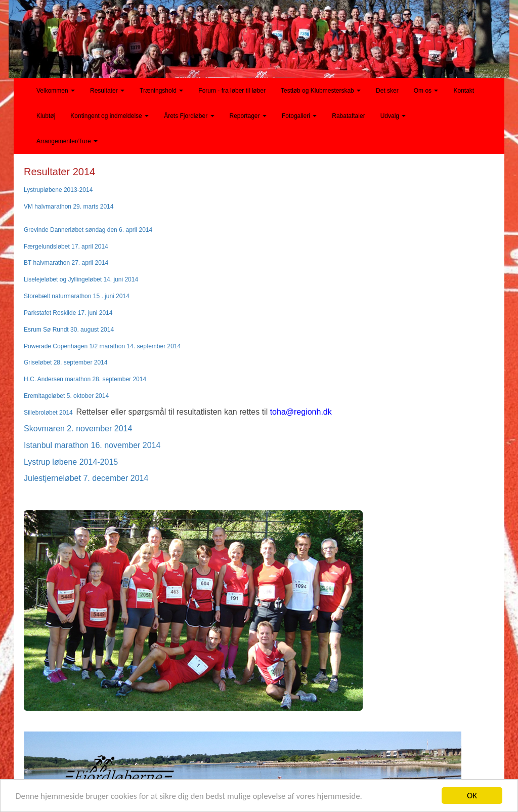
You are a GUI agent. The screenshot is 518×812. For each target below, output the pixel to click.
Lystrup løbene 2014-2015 (71, 462)
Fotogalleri (299, 116)
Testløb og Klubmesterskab (321, 91)
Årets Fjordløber (189, 116)
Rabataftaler (348, 116)
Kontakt (464, 91)
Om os (426, 91)
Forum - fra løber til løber (232, 91)
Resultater (107, 91)
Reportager (248, 116)
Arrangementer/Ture (67, 141)
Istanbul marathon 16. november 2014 (92, 445)
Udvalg (393, 116)
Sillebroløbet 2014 (48, 413)
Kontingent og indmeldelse (110, 116)
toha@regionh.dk (301, 412)
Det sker (387, 91)
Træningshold (161, 91)
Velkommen (56, 91)
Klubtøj (46, 116)
